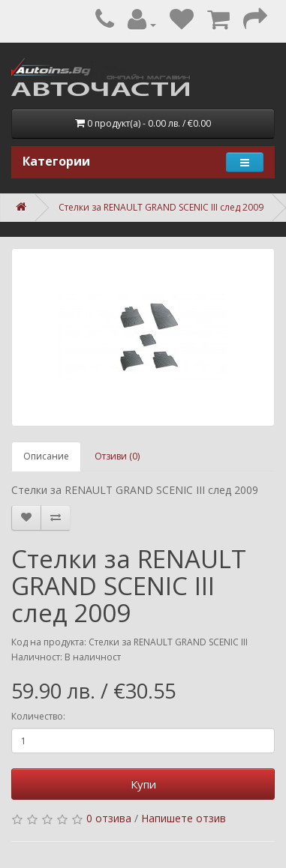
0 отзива (109, 818)
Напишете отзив (184, 818)
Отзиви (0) (117, 456)
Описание (46, 456)
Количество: (38, 716)
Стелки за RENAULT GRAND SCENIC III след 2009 (161, 207)
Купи (143, 784)
